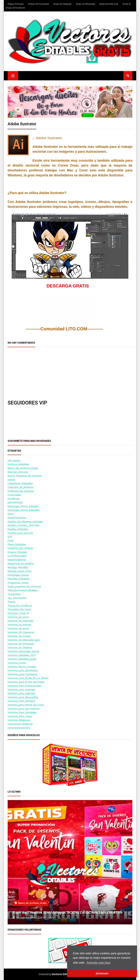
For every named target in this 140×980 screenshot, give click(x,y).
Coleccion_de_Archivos (21, 487)
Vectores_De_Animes (19, 625)
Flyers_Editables (17, 545)
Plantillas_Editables (19, 579)
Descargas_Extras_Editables (24, 510)
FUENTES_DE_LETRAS (20, 548)
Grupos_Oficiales (17, 552)
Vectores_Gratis (17, 663)
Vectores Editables (63, 974)
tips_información (17, 598)
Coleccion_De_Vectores (21, 491)
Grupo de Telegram (63, 4)
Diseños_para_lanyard (20, 533)
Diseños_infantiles (18, 529)
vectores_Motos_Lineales (22, 667)
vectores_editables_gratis (22, 659)
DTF (10, 537)
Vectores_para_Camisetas (22, 674)
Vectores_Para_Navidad (21, 701)
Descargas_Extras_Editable (23, 506)
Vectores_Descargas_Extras (23, 652)
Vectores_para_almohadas (23, 671)
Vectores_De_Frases (19, 636)
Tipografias (14, 594)
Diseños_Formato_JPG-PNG (24, 526)
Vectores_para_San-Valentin (24, 709)
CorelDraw (14, 499)
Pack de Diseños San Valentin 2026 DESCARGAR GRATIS (67, 912)
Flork (10, 541)
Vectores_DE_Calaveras (21, 632)
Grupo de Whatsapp (86, 4)
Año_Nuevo (14, 461)
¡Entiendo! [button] (102, 973)
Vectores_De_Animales (20, 621)
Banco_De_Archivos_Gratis (23, 468)
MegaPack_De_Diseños (21, 564)
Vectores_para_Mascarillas (23, 697)
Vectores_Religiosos (19, 720)
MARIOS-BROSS (17, 560)
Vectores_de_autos (18, 629)
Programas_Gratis (18, 583)
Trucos (11, 602)
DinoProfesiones (17, 518)
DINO (11, 514)
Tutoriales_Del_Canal (19, 610)
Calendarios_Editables (20, 484)
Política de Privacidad (39, 4)
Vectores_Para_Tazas (20, 716)
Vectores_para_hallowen (22, 694)
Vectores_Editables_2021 (22, 655)
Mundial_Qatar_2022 (20, 571)
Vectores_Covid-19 (18, 613)
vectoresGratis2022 (19, 728)
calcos (11, 480)
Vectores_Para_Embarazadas (24, 686)
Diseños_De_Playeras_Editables (25, 522)
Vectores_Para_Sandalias (22, 713)
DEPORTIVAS (15, 503)
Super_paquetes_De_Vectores (24, 587)
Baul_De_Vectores (18, 472)
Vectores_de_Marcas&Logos (24, 640)
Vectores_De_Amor (18, 617)
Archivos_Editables (18, 464)
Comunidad (14, 495)
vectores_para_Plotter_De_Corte (26, 705)
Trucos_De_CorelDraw (20, 606)
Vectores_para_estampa (21, 690)
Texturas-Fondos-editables (23, 590)
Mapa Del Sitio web (109, 4)
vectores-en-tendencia (20, 724)
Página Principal (16, 4)
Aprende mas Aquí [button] (98, 963)
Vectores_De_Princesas (21, 644)
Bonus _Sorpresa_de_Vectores (25, 476)
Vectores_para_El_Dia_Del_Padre (26, 682)
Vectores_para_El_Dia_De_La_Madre (28, 678)
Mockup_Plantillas (18, 568)
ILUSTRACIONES (17, 556)
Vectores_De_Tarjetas (20, 648)
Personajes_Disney (18, 575)
